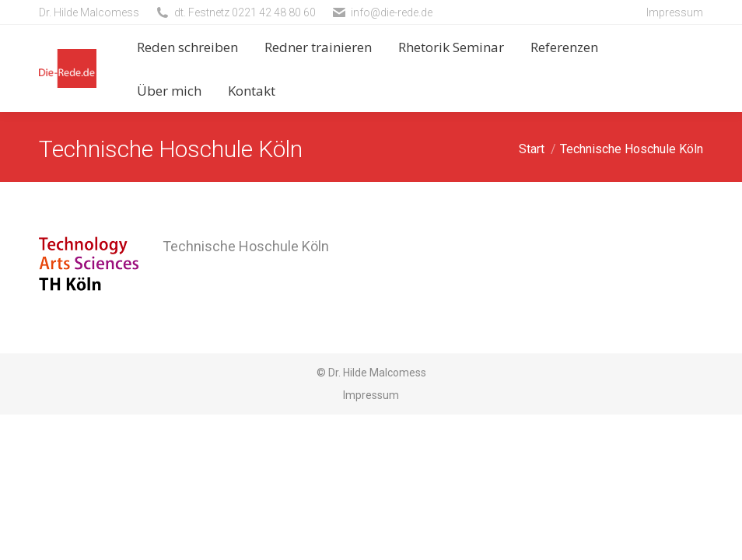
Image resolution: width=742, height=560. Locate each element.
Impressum (675, 12)
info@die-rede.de (392, 12)
